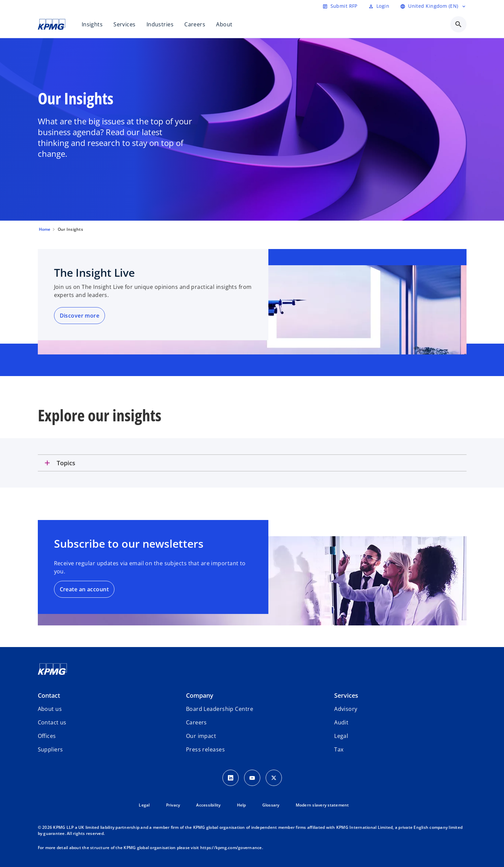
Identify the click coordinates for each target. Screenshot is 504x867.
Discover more (80, 316)
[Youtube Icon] (252, 778)
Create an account (84, 589)
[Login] (379, 6)
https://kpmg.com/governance (231, 848)
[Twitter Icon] (274, 778)
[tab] (252, 463)
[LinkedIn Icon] (231, 778)
